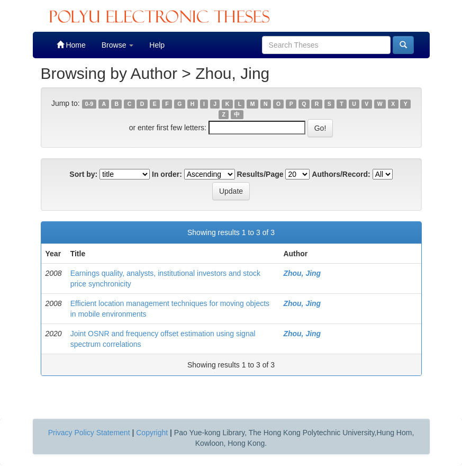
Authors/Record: (341, 174)
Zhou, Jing (302, 273)
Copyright (152, 433)
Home (71, 45)
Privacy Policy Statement (89, 433)
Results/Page (260, 174)
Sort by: (83, 174)
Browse (118, 45)
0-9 (89, 104)
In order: (167, 174)
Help (157, 45)
